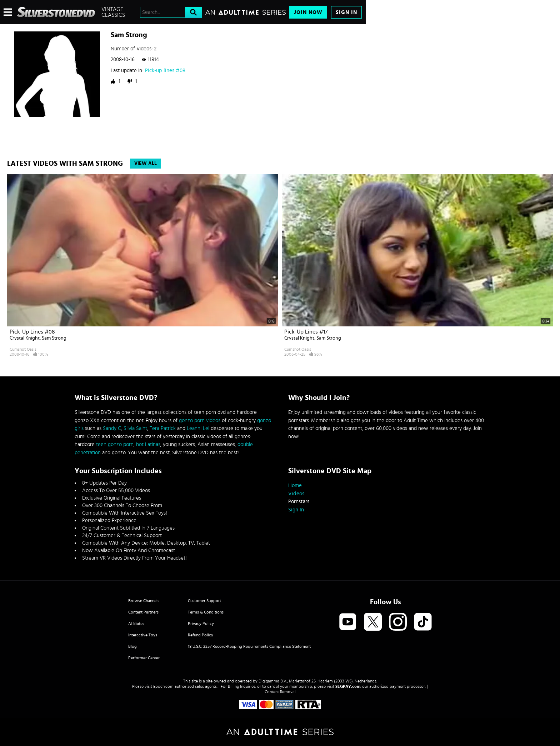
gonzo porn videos (200, 420)
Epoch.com (163, 686)
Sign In (346, 12)
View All (146, 164)
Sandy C (112, 428)
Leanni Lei (198, 428)
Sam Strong (54, 338)
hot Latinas (148, 444)
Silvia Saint (135, 428)
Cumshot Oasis (23, 349)
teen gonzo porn (115, 444)
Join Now (308, 12)
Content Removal (280, 692)
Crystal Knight (25, 338)
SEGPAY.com (348, 686)
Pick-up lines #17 (306, 332)
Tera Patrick (163, 428)
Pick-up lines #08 (165, 71)
